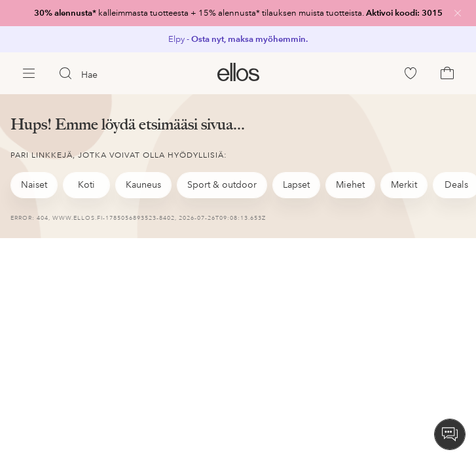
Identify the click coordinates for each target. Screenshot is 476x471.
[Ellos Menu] (29, 73)
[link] (238, 13)
